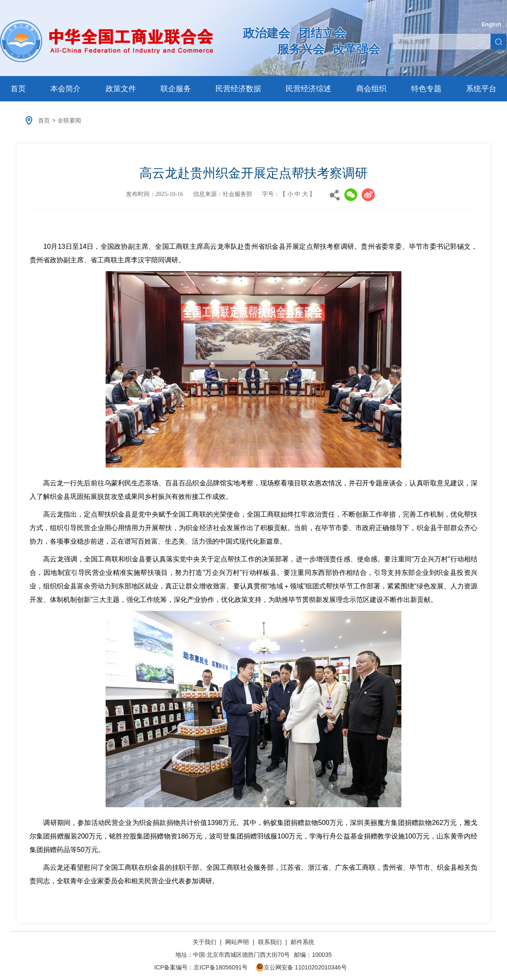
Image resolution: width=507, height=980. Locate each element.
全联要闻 (69, 120)
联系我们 (270, 942)
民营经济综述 (308, 89)
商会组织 (371, 89)
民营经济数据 (238, 89)
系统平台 (481, 89)
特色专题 (426, 89)
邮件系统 (303, 942)
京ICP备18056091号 (221, 967)
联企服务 (176, 89)
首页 (18, 89)
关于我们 (205, 942)
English (492, 24)
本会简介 (65, 89)
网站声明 (237, 942)
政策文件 (121, 89)
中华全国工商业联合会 (107, 41)
